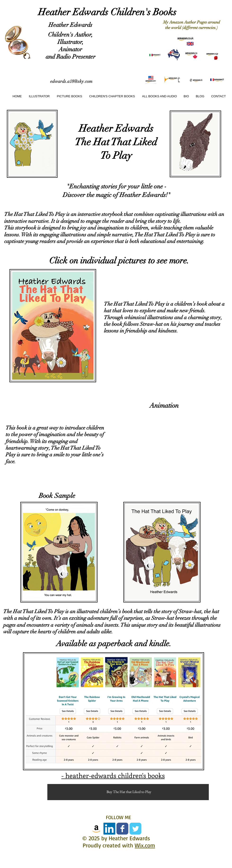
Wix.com (145, 845)
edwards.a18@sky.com (71, 81)
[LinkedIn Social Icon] (109, 829)
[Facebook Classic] (122, 829)
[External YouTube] (169, 444)
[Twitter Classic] (135, 829)
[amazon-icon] (96, 829)
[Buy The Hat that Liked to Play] (129, 792)
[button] (69, 96)
